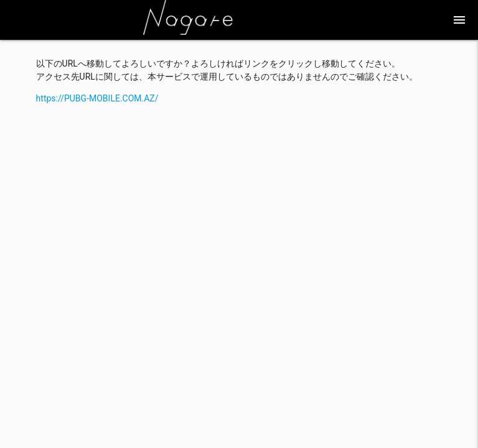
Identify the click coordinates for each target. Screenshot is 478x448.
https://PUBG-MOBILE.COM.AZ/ (97, 98)
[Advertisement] (239, 192)
